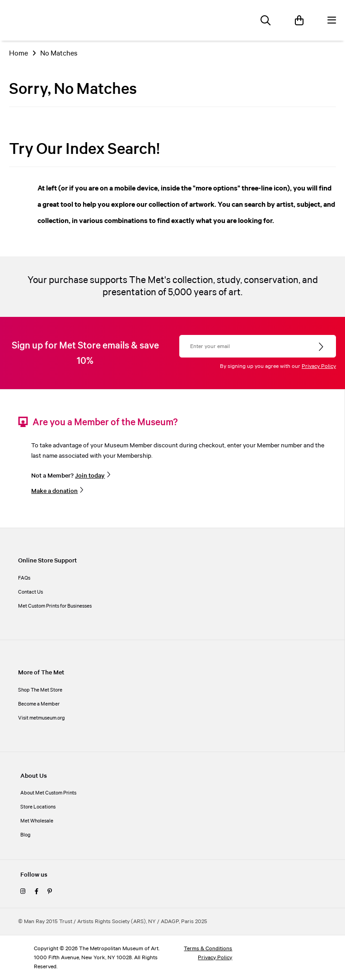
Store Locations (38, 807)
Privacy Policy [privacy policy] (215, 958)
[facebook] (37, 892)
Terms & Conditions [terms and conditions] (208, 949)
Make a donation (54, 491)
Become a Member (39, 704)
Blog (26, 835)
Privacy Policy (319, 366)
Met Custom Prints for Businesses (55, 606)
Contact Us (30, 592)
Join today (90, 476)
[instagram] (23, 892)
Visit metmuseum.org (42, 718)
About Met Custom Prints (48, 793)
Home (19, 53)
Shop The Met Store (40, 690)
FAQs (24, 578)
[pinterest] (50, 892)
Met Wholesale (37, 821)
